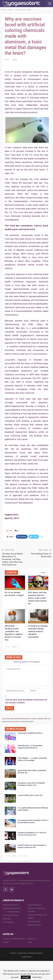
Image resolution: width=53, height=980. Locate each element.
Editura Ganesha (34, 921)
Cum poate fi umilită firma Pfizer (30, 733)
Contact (6, 942)
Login (30, 942)
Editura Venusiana (34, 925)
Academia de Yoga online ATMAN (37, 916)
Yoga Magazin (8, 922)
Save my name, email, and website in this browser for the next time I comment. (26, 701)
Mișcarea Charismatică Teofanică (36, 910)
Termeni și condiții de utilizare (14, 939)
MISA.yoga (7, 919)
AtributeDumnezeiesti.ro (12, 908)
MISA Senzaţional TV (11, 905)
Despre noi (32, 939)
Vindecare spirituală (10, 915)
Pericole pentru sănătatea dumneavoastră (15, 589)
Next (15, 647)
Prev (8, 647)
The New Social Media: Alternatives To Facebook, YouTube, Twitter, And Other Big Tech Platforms (13, 559)
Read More (37, 977)
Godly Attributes (13, 912)
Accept (26, 977)
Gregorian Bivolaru (35, 905)
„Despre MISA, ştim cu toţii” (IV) (30, 795)
